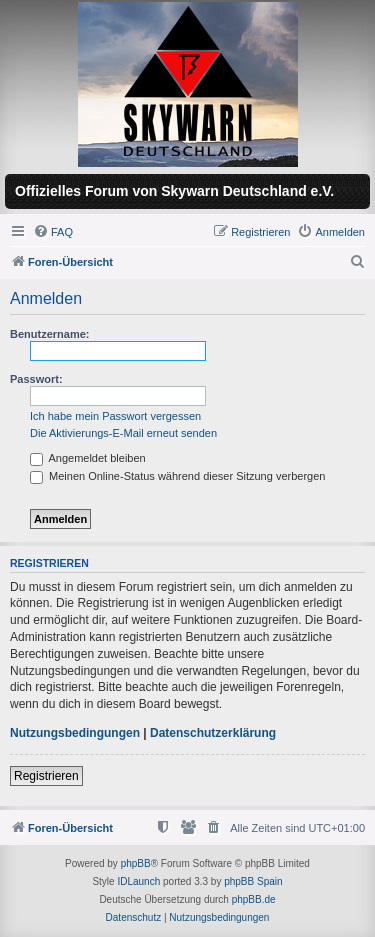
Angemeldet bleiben (88, 458)
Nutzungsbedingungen (75, 733)
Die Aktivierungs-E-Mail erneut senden (123, 433)
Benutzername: (49, 334)
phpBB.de (254, 899)
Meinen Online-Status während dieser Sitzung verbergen (177, 476)
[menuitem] (53, 232)
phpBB (136, 863)
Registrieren (46, 776)
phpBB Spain (253, 881)
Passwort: (36, 379)
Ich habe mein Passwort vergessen (115, 416)
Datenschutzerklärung (213, 733)
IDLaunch (138, 881)
